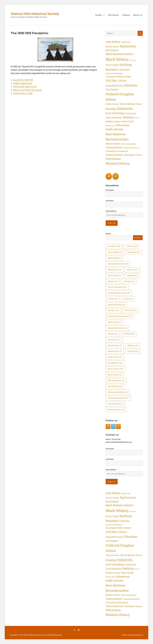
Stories (99, 15)
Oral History (113, 15)
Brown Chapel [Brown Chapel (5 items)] (112, 65)
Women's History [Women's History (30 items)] (118, 164)
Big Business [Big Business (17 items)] (128, 46)
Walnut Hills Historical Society (35, 14)
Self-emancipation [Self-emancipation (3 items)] (128, 144)
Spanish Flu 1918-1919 (23, 80)
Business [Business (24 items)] (112, 70)
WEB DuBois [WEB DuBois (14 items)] (113, 159)
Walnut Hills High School (25, 87)
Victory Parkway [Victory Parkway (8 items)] (114, 155)
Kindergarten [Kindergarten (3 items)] (131, 113)
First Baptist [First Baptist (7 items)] (112, 90)
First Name (110, 190)
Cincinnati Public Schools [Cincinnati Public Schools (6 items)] (118, 77)
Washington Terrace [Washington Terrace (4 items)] (133, 155)
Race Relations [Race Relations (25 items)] (116, 134)
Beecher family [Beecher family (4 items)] (112, 47)
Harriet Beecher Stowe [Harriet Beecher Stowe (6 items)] (131, 104)
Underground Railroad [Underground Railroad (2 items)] (131, 148)
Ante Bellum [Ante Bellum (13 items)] (113, 42)
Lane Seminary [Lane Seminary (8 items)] (114, 118)
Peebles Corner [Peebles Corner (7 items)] (113, 122)
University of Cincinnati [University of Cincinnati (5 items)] (117, 151)
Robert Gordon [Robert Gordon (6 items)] (113, 144)
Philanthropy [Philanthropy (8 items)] (123, 125)
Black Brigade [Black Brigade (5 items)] (112, 50)
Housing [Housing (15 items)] (111, 109)
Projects (126, 15)
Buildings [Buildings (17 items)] (126, 65)
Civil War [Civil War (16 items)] (111, 81)
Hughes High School (23, 83)
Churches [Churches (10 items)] (124, 70)
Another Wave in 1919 (23, 93)
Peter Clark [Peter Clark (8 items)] (128, 121)
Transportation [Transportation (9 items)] (114, 147)
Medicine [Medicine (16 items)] (128, 117)
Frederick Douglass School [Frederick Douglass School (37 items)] (120, 97)
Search (108, 234)
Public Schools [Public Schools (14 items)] (114, 129)
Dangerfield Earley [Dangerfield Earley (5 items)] (114, 86)
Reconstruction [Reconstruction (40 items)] (117, 139)
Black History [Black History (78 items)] (117, 59)
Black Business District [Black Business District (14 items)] (119, 54)
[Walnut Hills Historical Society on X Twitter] (113, 426)
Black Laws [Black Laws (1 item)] (133, 60)
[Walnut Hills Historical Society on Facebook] (109, 176)
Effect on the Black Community (27, 90)
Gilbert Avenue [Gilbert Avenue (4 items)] (112, 104)
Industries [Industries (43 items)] (125, 109)
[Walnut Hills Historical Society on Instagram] (116, 176)
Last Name (110, 201)
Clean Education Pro (136, 635)
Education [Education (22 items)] (131, 85)
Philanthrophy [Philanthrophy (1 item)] (110, 126)
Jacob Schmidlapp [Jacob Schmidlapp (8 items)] (115, 113)
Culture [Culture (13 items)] (122, 81)
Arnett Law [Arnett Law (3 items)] (126, 42)
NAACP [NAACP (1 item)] (137, 118)
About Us (138, 15)
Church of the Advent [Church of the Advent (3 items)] (114, 73)
